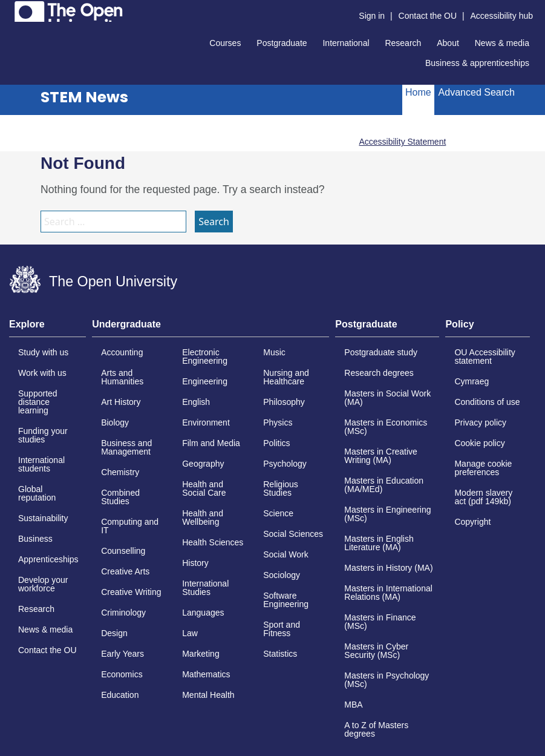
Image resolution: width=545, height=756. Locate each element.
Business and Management (126, 447)
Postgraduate (282, 43)
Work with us (42, 373)
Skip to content (9, 9)
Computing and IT (130, 526)
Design (114, 633)
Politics (276, 443)
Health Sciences (213, 542)
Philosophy (284, 402)
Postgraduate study (381, 352)
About (448, 43)
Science (278, 513)
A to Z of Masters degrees (376, 729)
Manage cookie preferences (483, 468)
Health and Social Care (204, 488)
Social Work (286, 554)
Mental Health (208, 695)
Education (120, 695)
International (346, 43)
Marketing (201, 654)
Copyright (472, 522)
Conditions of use (487, 402)
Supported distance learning (38, 402)
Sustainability (43, 518)
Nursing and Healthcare (286, 377)
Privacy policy (480, 422)
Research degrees (379, 373)
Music (274, 352)
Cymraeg (472, 381)
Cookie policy (479, 443)
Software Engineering (286, 600)
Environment (206, 422)
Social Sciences (293, 534)
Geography (203, 464)
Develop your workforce (43, 584)
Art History (121, 402)
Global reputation (37, 493)
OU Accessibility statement (485, 357)
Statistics (280, 654)
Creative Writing (131, 592)
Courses (225, 43)
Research (403, 43)
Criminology (123, 613)
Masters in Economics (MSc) (386, 427)
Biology (115, 422)
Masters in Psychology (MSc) (387, 680)
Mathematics (206, 674)
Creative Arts (125, 571)
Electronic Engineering (205, 357)
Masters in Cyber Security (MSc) (376, 651)
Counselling (123, 551)
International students (41, 464)
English (196, 402)
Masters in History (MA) (388, 568)
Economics (122, 674)
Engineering (205, 381)
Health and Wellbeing (203, 518)
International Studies (205, 588)
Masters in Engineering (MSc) (387, 514)
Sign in (372, 16)
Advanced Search (477, 92)
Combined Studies (120, 497)
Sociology (282, 575)
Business (35, 539)
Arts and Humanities (122, 377)
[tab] (47, 328)
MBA (353, 705)
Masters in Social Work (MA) (387, 398)
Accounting (122, 352)
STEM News (84, 97)
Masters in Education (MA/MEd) (384, 485)
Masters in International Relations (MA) (388, 593)
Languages (203, 613)
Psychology (285, 464)
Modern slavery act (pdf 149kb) (483, 497)
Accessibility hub (502, 16)
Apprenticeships (48, 559)
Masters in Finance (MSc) (380, 622)
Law (190, 633)
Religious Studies (281, 488)
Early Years (122, 654)
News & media (502, 43)
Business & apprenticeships (477, 63)
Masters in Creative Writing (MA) (381, 456)
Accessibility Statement (402, 142)
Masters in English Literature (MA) (379, 543)
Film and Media (211, 443)
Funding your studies (43, 435)
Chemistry (120, 472)
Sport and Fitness (282, 629)
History (195, 563)
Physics (278, 422)
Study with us (43, 352)
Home (418, 92)
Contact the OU (428, 16)
